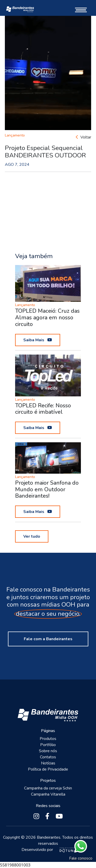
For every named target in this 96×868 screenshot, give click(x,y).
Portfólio (48, 745)
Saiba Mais (38, 340)
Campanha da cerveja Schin (48, 788)
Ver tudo (32, 536)
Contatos (48, 757)
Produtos (48, 739)
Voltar (83, 137)
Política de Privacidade (48, 769)
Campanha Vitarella (48, 794)
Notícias (48, 763)
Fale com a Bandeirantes (48, 639)
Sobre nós (48, 751)
